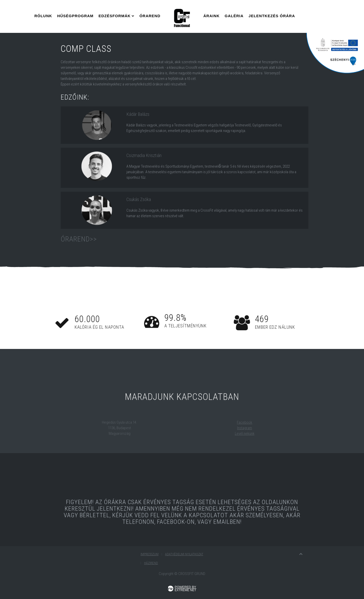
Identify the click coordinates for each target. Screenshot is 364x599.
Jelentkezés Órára (272, 16)
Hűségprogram (75, 16)
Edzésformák (115, 16)
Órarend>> (79, 239)
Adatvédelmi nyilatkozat (184, 554)
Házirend (151, 563)
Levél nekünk (245, 438)
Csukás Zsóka (139, 199)
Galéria (234, 16)
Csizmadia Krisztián (144, 155)
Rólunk (43, 16)
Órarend (150, 16)
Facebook (245, 427)
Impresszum (150, 554)
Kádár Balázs (138, 114)
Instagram (245, 432)
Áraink (212, 16)
